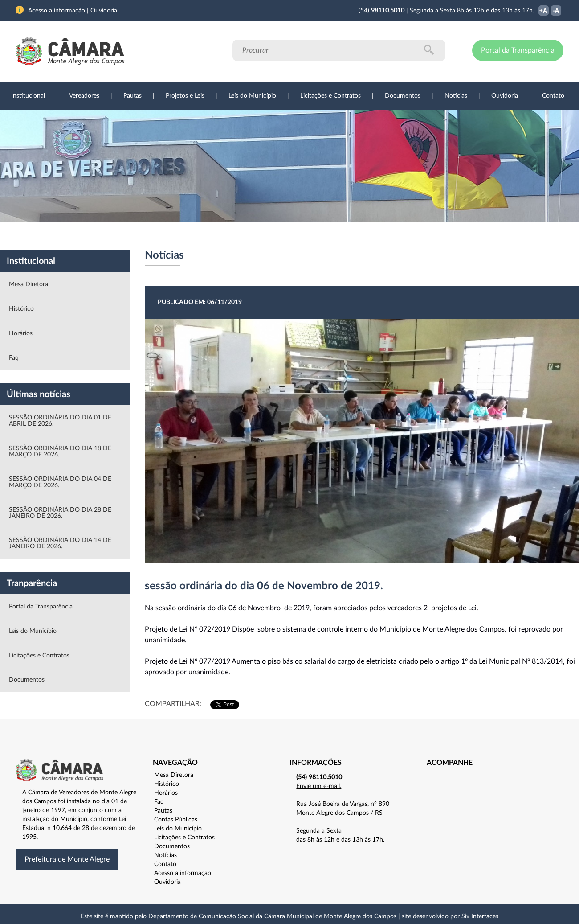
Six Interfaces (480, 916)
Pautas (133, 96)
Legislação (229, 236)
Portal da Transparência (518, 50)
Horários (21, 333)
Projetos (135, 236)
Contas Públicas (176, 820)
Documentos (403, 96)
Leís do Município (252, 96)
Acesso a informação (183, 873)
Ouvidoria (505, 96)
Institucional (28, 96)
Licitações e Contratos (330, 96)
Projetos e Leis (185, 96)
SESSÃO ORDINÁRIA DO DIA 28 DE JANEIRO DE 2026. (60, 513)
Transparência (285, 236)
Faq (14, 358)
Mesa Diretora (29, 284)
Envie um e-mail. (319, 786)
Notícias (456, 96)
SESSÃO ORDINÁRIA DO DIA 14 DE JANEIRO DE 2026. (60, 543)
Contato (553, 96)
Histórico (21, 309)
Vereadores (84, 96)
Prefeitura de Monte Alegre (67, 859)
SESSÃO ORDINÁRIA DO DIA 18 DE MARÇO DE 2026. (60, 452)
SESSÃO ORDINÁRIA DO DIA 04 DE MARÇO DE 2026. (60, 482)
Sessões (180, 236)
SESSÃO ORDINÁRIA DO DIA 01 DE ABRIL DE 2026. (60, 421)
